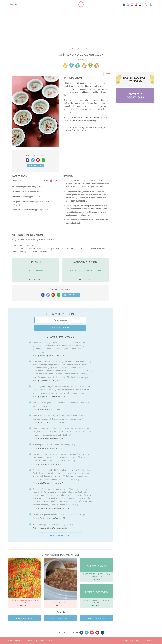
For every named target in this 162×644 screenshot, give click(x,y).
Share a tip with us (96, 618)
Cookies (28, 640)
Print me (108, 74)
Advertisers (39, 640)
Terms (11, 640)
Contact (50, 640)
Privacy (19, 640)
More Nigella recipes (81, 49)
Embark (132, 640)
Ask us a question (60, 618)
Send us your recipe (24, 618)
